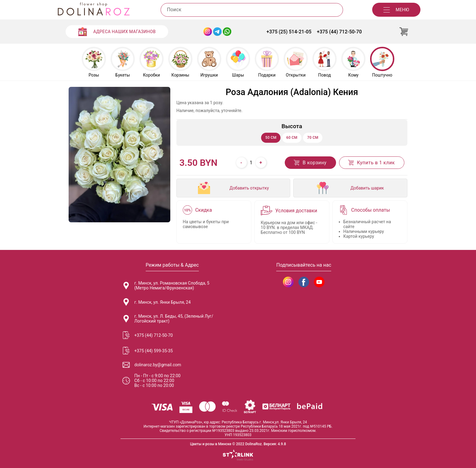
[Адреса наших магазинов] (117, 32)
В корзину (310, 163)
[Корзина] (404, 32)
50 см (271, 138)
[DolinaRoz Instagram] (288, 282)
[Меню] (396, 10)
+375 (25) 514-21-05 (289, 32)
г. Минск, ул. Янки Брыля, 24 (157, 302)
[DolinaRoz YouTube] (319, 282)
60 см (292, 138)
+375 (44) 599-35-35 (148, 351)
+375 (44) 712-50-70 (339, 32)
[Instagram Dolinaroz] (208, 32)
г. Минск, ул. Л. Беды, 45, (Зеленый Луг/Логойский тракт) (168, 319)
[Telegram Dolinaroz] (217, 32)
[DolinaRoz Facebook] (304, 282)
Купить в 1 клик (371, 163)
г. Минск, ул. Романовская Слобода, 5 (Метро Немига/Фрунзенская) (166, 285)
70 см (313, 138)
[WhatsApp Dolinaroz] (227, 32)
